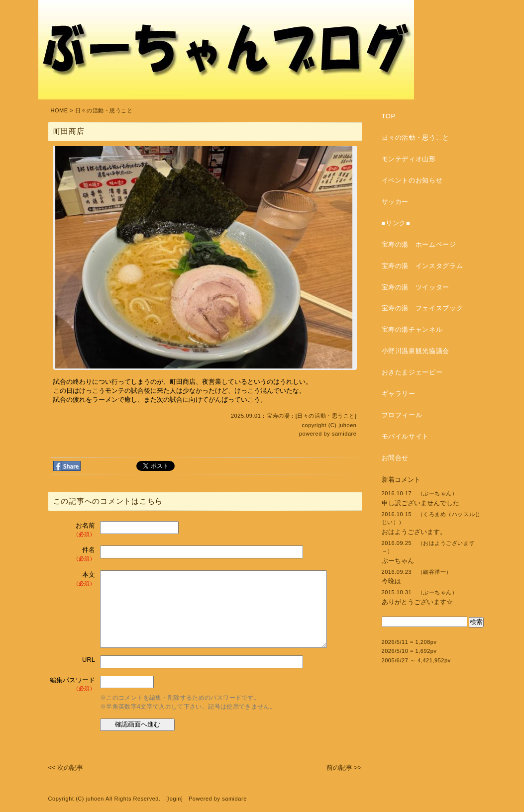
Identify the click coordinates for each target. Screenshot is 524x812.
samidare (344, 434)
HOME (59, 110)
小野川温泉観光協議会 (416, 351)
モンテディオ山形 (409, 159)
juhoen (347, 425)
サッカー (395, 202)
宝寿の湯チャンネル (412, 329)
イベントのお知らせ (412, 180)
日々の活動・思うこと (104, 110)
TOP (389, 116)
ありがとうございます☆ (417, 602)
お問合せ (395, 458)
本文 (73, 579)
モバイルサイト (406, 436)
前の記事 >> (344, 767)
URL (89, 660)
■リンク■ (396, 223)
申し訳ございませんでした (420, 503)
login (175, 799)
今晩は (391, 581)
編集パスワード (72, 684)
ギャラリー (399, 394)
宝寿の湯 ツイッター (416, 287)
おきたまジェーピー (412, 372)
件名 (73, 554)
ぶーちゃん (398, 561)
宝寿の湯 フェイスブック (422, 308)
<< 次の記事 (66, 767)
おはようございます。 (414, 532)
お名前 (73, 530)
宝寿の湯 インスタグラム (422, 266)
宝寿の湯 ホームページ (419, 244)
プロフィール (402, 415)
